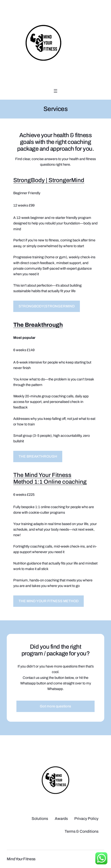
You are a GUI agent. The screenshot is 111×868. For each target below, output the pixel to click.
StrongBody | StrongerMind (49, 180)
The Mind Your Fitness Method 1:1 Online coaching (50, 478)
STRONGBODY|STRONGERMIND (47, 306)
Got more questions (55, 706)
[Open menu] (55, 91)
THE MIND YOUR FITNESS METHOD (49, 601)
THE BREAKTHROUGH (38, 456)
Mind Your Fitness (21, 859)
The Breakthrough (38, 325)
